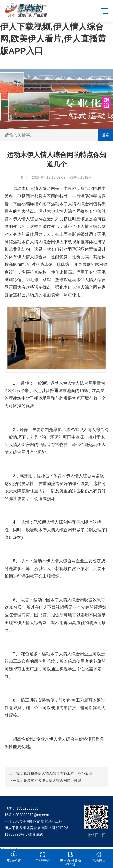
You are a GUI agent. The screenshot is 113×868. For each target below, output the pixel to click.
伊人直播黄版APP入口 (71, 859)
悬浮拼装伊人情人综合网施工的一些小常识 (58, 773)
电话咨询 (14, 857)
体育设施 (36, 835)
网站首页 (99, 857)
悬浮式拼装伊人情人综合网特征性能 (52, 781)
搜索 (105, 135)
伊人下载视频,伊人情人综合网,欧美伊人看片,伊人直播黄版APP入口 (53, 39)
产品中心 (42, 857)
